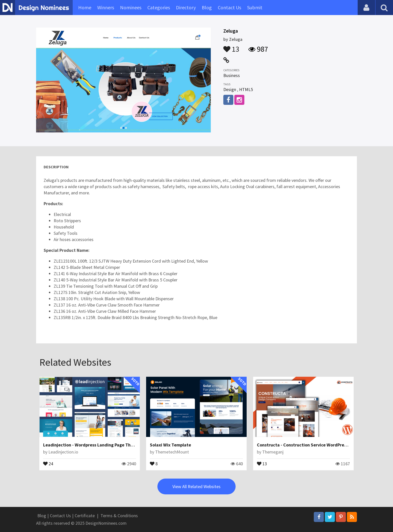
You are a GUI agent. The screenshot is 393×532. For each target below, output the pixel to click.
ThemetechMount (172, 452)
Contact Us (229, 7)
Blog (207, 7)
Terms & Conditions (119, 516)
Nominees (131, 7)
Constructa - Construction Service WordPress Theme (310, 445)
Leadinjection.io (63, 452)
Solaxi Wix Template (170, 445)
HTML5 (246, 89)
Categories (159, 7)
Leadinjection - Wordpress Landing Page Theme (91, 445)
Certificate (85, 516)
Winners (106, 7)
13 (231, 47)
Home (85, 7)
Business (232, 75)
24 (48, 463)
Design (230, 89)
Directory (186, 7)
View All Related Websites (197, 486)
